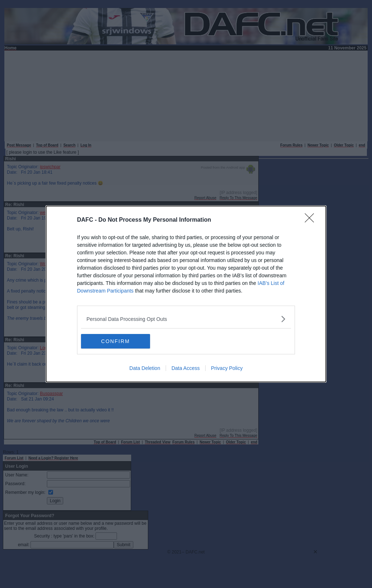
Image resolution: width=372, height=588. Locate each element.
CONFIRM (115, 341)
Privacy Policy (227, 368)
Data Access (186, 368)
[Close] (312, 220)
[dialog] (186, 294)
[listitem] (186, 319)
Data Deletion (145, 368)
